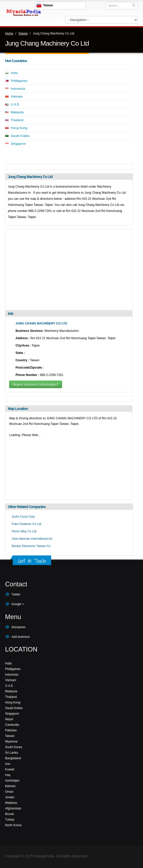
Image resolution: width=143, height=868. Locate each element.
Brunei (10, 814)
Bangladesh (13, 758)
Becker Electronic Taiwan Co (31, 546)
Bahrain (10, 786)
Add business (21, 637)
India (14, 73)
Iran (8, 764)
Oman (9, 792)
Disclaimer (19, 627)
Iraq (8, 775)
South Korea (14, 747)
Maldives (11, 803)
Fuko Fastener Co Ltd (26, 524)
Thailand (17, 120)
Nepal (9, 719)
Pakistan (11, 730)
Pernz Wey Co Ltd (24, 531)
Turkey (10, 820)
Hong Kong (19, 128)
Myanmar (11, 742)
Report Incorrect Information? (36, 384)
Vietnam (17, 96)
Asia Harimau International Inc (32, 539)
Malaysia (17, 112)
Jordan (10, 797)
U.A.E (15, 104)
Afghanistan (13, 808)
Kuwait (10, 769)
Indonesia (18, 89)
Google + (18, 604)
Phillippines (19, 81)
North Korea (13, 825)
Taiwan (23, 33)
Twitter (16, 594)
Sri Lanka (12, 753)
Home (9, 33)
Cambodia (12, 725)
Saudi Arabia (20, 136)
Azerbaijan (12, 781)
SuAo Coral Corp (23, 517)
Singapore (18, 144)
